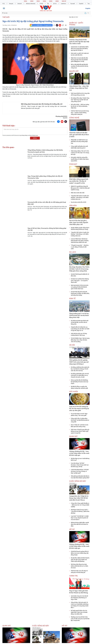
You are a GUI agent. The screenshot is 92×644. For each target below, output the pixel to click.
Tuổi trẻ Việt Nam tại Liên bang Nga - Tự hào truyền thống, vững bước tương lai (80, 113)
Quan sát (73, 436)
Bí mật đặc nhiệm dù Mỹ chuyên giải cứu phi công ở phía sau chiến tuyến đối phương (80, 560)
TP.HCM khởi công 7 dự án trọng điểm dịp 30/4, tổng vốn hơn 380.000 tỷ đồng (80, 340)
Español (81, 4)
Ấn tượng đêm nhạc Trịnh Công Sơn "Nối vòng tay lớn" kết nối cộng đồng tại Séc (80, 100)
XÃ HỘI (72, 345)
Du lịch (73, 252)
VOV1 (25, 1)
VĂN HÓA (73, 205)
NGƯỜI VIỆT (74, 71)
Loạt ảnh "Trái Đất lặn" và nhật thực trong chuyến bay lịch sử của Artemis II (80, 518)
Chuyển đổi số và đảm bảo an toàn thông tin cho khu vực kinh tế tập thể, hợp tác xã (80, 329)
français (11, 4)
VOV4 (44, 1)
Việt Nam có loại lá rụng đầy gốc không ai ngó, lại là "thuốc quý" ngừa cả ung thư (80, 431)
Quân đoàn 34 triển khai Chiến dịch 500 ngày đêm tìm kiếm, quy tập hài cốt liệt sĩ (80, 49)
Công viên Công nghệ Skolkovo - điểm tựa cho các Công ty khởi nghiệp (80, 505)
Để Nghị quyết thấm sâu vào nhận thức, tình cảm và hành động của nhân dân (79, 612)
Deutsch (20, 4)
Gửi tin (35, 138)
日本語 (41, 4)
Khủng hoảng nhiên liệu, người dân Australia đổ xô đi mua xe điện (80, 524)
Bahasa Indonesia (31, 4)
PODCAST (73, 164)
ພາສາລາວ (64, 4)
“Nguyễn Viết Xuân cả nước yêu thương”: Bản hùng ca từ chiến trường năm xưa (80, 197)
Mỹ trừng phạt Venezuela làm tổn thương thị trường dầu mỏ (42, 104)
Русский (73, 4)
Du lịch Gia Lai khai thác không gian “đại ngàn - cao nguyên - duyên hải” (80, 281)
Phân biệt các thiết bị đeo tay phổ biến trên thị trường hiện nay (79, 142)
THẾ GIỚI (6, 17)
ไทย (89, 4)
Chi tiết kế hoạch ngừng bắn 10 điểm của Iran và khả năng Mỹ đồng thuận (80, 553)
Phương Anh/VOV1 (61, 116)
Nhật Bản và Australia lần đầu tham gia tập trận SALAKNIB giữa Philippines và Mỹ (79, 60)
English (88, 8)
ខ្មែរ (48, 4)
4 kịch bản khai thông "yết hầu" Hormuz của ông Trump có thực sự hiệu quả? (80, 471)
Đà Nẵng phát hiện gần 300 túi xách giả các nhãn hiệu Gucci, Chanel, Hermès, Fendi (80, 375)
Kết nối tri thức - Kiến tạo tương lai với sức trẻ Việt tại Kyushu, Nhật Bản (80, 106)
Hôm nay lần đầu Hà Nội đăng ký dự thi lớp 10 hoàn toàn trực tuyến (80, 382)
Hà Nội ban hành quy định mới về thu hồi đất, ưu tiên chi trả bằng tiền (80, 322)
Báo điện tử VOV (74, 17)
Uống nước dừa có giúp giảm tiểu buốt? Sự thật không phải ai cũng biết (80, 420)
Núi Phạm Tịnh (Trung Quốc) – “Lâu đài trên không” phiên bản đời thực (80, 511)
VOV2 (32, 1)
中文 (4, 4)
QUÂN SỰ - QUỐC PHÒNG (76, 24)
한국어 (55, 4)
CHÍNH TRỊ (73, 576)
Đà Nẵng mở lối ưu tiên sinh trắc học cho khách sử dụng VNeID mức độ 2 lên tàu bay (80, 369)
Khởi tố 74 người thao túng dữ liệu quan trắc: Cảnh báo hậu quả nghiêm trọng (80, 188)
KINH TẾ (72, 298)
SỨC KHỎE (74, 392)
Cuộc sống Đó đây (78, 481)
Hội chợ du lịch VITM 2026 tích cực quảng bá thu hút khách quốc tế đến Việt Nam (80, 287)
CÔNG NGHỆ (74, 118)
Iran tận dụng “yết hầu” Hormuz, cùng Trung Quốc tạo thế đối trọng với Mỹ (80, 465)
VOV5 (51, 1)
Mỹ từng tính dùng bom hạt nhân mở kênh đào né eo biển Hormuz (79, 566)
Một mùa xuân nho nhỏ (78, 193)
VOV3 (38, 1)
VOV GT (64, 1)
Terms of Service (32, 135)
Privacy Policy (25, 135)
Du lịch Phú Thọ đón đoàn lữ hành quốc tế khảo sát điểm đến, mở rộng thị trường (80, 293)
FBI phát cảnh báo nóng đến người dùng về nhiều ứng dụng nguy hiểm (80, 159)
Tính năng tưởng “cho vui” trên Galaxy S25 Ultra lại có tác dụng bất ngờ (80, 153)
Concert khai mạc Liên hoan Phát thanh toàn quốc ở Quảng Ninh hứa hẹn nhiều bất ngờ (80, 241)
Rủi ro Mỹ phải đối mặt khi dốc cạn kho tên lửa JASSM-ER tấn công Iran (80, 66)
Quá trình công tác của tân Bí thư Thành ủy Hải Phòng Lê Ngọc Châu (79, 598)
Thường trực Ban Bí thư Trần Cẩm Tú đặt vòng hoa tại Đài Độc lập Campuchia (80, 619)
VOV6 (57, 1)
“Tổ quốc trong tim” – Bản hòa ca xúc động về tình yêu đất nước (80, 247)
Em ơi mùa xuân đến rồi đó (79, 202)
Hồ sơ (72, 529)
